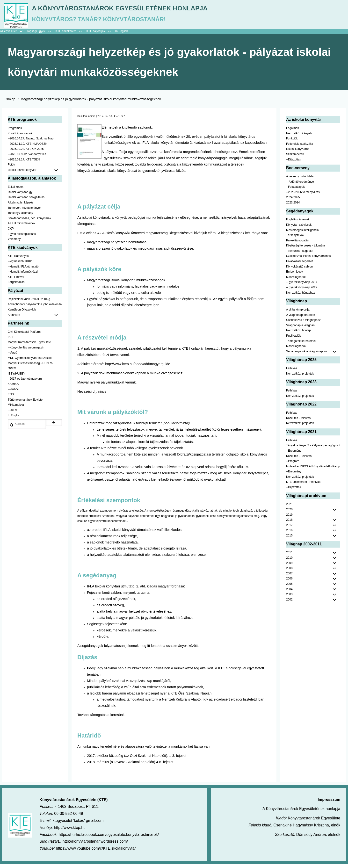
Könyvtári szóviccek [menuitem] (299, 229)
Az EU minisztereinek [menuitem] (22, 228)
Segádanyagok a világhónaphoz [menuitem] (307, 356)
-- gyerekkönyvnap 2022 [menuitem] (302, 292)
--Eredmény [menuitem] (294, 455)
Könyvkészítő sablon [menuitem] (299, 271)
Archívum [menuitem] (35, 319)
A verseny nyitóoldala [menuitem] (300, 181)
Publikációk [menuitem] (294, 340)
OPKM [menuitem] (12, 373)
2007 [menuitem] (289, 578)
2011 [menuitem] (289, 557)
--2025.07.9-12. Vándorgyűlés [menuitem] (27, 159)
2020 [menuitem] (289, 514)
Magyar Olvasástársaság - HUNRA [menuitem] (30, 368)
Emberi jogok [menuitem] (295, 276)
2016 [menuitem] (289, 535)
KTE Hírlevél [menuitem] (16, 281)
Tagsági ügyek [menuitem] (41, 36)
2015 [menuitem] (289, 540)
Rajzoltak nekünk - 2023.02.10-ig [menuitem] (29, 304)
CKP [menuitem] (11, 233)
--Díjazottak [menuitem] (294, 164)
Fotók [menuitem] (11, 169)
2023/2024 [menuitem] (293, 207)
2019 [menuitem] (289, 519)
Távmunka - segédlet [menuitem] (300, 255)
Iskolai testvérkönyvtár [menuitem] (35, 174)
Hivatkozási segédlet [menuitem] (299, 266)
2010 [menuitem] (289, 562)
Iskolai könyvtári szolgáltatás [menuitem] (26, 202)
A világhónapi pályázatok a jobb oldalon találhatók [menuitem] (35, 309)
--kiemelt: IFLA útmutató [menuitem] (23, 271)
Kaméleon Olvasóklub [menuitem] (22, 314)
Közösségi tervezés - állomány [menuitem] (306, 250)
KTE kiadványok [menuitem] (18, 260)
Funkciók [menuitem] (292, 143)
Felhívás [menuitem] (292, 373)
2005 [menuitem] (289, 588)
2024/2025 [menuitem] (293, 202)
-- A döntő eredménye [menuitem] (300, 186)
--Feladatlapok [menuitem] (295, 191)
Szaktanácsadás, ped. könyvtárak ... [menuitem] (31, 223)
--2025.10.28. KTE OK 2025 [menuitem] (26, 153)
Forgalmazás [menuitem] (16, 287)
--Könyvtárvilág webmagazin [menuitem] (26, 352)
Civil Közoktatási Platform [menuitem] (24, 336)
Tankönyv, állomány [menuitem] (20, 217)
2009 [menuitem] (289, 567)
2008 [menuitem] (289, 573)
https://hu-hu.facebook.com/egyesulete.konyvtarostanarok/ (109, 839)
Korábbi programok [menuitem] (20, 138)
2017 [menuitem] (289, 529)
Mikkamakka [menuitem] (16, 409)
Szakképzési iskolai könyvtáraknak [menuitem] (308, 260)
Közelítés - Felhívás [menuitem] (299, 460)
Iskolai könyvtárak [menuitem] (298, 153)
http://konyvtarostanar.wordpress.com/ (95, 846)
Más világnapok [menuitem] (296, 281)
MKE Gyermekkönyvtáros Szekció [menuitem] (30, 362)
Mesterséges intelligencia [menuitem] (302, 234)
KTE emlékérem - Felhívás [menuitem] (303, 486)
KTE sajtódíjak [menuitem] (96, 36)
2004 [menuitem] (289, 593)
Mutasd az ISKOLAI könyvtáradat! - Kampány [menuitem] (313, 471)
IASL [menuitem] (11, 341)
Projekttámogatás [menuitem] (297, 245)
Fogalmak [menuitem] (293, 132)
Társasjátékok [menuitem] (295, 239)
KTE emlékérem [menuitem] (71, 36)
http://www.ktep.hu (70, 832)
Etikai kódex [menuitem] (16, 191)
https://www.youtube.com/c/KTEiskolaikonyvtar (96, 853)
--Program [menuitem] (293, 465)
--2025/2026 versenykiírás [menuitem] (303, 196)
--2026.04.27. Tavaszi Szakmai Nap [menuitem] (31, 143)
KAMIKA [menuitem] (13, 388)
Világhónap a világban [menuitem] (300, 330)
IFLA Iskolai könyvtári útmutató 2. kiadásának (177, 147)
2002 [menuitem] (289, 604)
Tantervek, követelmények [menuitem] (25, 212)
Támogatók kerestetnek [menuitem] (301, 345)
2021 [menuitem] (289, 509)
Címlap (10, 103)
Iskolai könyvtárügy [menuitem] (20, 196)
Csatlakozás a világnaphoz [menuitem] (303, 325)
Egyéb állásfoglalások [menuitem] (22, 238)
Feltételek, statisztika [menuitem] (300, 148)
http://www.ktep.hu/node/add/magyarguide (138, 368)
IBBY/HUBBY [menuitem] (16, 378)
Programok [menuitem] (15, 132)
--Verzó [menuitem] (12, 357)
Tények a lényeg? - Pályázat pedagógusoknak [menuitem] (313, 450)
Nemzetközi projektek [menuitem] (300, 378)
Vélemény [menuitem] (14, 243)
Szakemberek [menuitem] (295, 159)
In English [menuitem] (122, 36)
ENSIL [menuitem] (12, 399)
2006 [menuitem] (289, 583)
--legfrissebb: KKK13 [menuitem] (21, 266)
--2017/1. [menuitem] (14, 414)
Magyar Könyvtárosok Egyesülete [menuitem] (29, 347)
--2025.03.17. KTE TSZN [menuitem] (24, 164)
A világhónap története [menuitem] (301, 319)
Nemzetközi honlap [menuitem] (298, 335)
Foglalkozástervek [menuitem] (298, 224)
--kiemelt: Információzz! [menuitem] (23, 276)
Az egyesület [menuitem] (13, 36)
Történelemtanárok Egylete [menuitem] (25, 404)
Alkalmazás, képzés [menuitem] (21, 207)
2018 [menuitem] (289, 524)
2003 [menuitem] (289, 599)
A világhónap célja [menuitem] (298, 314)
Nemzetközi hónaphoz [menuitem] (301, 297)
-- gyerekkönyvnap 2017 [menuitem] (302, 287)
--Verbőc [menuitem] (13, 394)
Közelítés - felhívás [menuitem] (298, 422)
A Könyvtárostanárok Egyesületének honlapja (153, 10)
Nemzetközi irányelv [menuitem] (299, 138)
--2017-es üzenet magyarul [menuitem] (25, 383)
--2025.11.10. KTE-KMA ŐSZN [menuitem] (28, 148)
